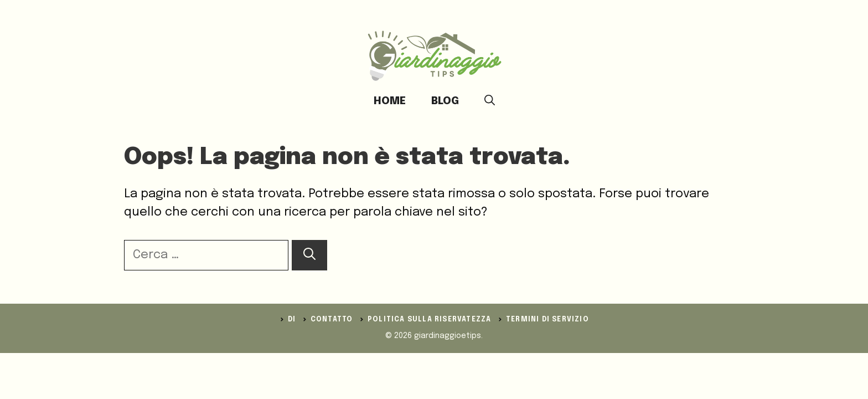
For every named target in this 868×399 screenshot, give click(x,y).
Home (390, 101)
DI (292, 320)
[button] (490, 101)
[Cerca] (309, 255)
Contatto (332, 320)
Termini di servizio (547, 320)
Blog (445, 101)
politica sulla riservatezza (429, 320)
